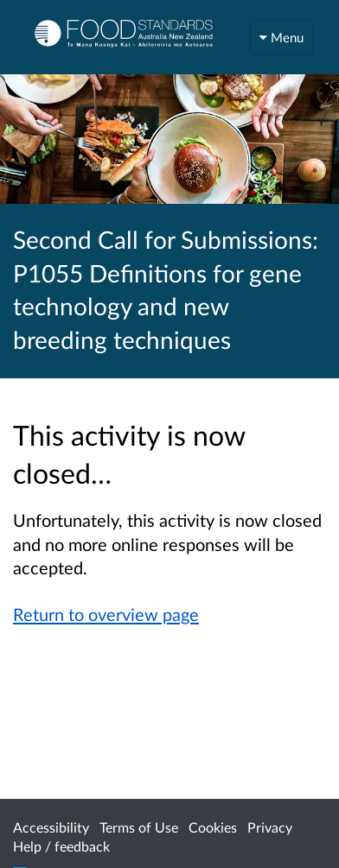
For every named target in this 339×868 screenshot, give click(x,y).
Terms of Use (139, 827)
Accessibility (51, 827)
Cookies (213, 827)
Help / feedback (61, 846)
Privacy (270, 827)
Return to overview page (106, 614)
